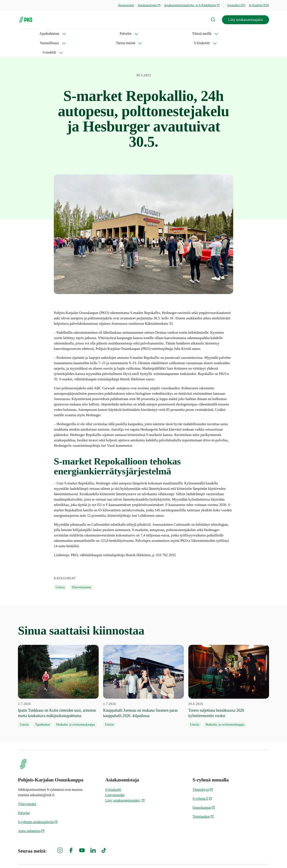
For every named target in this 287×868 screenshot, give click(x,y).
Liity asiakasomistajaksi (246, 20)
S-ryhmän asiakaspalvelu (38, 803)
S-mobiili (211, 34)
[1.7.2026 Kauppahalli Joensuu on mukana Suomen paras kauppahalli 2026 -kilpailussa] (143, 667)
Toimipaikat (203, 798)
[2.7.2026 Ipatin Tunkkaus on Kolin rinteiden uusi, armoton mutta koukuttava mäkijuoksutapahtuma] (58, 667)
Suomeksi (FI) (236, 5)
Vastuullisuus (119, 34)
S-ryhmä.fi (202, 780)
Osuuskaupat (204, 789)
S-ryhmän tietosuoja (220, 857)
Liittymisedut (115, 776)
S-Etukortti (183, 34)
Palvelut (57, 34)
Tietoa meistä (151, 34)
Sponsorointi (126, 5)
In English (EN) (259, 5)
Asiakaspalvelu (149, 5)
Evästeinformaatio (256, 857)
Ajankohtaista (28, 34)
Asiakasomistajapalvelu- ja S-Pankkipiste (192, 5)
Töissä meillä (86, 34)
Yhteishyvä (203, 771)
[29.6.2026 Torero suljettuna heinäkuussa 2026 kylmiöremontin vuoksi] (229, 667)
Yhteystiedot (27, 785)
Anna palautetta (31, 812)
